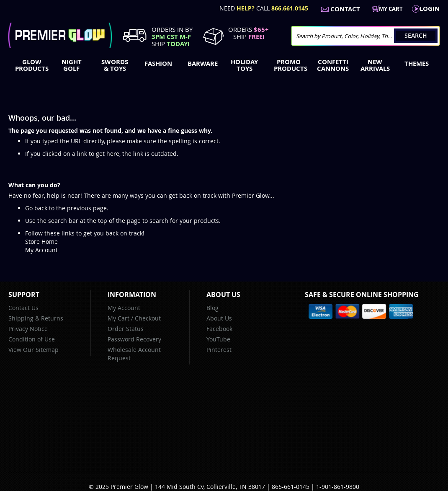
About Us (219, 318)
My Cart (118, 318)
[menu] (224, 66)
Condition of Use (32, 339)
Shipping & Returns (36, 318)
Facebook (219, 329)
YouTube (218, 339)
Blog (212, 308)
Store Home (41, 242)
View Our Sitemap (33, 350)
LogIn (430, 9)
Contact (345, 9)
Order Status (126, 329)
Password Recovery (134, 339)
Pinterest (219, 350)
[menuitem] (30, 65)
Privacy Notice (28, 329)
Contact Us (23, 308)
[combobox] (366, 36)
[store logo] (60, 35)
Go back (36, 208)
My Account (41, 250)
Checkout (148, 318)
